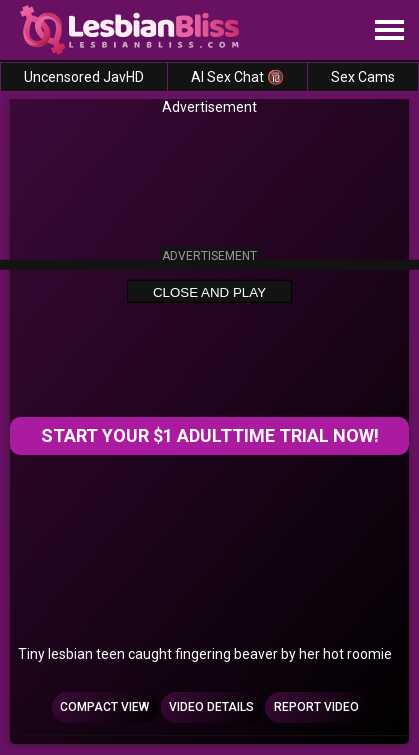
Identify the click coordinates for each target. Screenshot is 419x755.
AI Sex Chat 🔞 (237, 77)
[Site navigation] (389, 31)
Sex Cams (363, 77)
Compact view (104, 707)
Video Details (211, 707)
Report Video (316, 707)
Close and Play (209, 292)
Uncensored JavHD (84, 77)
